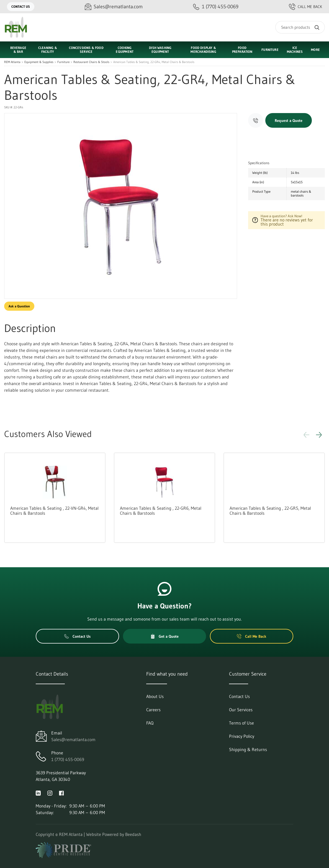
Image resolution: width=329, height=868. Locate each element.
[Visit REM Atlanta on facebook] (61, 793)
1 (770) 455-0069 (68, 759)
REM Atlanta (12, 62)
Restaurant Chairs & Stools (91, 62)
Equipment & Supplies (39, 62)
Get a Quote (164, 636)
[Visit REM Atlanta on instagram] (50, 793)
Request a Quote (289, 121)
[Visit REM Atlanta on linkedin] (38, 793)
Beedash (133, 834)
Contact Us (21, 6)
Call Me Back (305, 7)
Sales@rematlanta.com (73, 739)
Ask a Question (19, 306)
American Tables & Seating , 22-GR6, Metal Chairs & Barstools (161, 511)
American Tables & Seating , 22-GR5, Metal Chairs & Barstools (270, 511)
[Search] (300, 27)
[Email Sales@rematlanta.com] (114, 7)
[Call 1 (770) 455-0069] (216, 7)
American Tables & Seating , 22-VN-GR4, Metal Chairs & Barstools (54, 511)
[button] (319, 435)
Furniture (63, 62)
